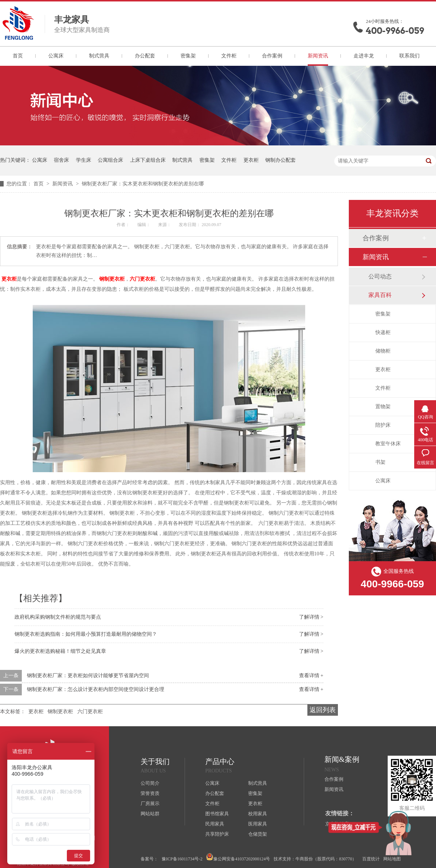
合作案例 (272, 56)
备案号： (149, 859)
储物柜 (383, 351)
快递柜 (383, 332)
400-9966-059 (395, 31)
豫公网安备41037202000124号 (238, 857)
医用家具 (258, 824)
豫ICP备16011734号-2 (182, 859)
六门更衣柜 (142, 279)
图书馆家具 (217, 814)
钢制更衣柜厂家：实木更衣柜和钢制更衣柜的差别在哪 (143, 184)
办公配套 (145, 56)
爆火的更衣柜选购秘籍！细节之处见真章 (60, 651)
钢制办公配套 (280, 160)
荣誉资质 (150, 793)
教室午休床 (388, 444)
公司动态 (380, 276)
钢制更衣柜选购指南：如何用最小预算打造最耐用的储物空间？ (86, 634)
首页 (18, 56)
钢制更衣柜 (112, 279)
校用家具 (258, 814)
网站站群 (150, 814)
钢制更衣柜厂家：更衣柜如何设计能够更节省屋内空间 (88, 676)
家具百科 (380, 295)
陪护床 (383, 425)
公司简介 (150, 783)
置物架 (383, 407)
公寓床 (56, 56)
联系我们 (409, 56)
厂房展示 (150, 803)
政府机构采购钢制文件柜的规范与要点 (58, 617)
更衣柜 (251, 160)
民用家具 (215, 824)
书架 (380, 462)
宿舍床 (61, 160)
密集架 (188, 56)
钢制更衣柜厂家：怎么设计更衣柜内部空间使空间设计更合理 (96, 689)
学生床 (84, 160)
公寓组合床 (110, 160)
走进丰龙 (364, 56)
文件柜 (229, 56)
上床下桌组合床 (148, 160)
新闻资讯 (318, 56)
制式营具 (99, 56)
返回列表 (323, 710)
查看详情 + (311, 676)
